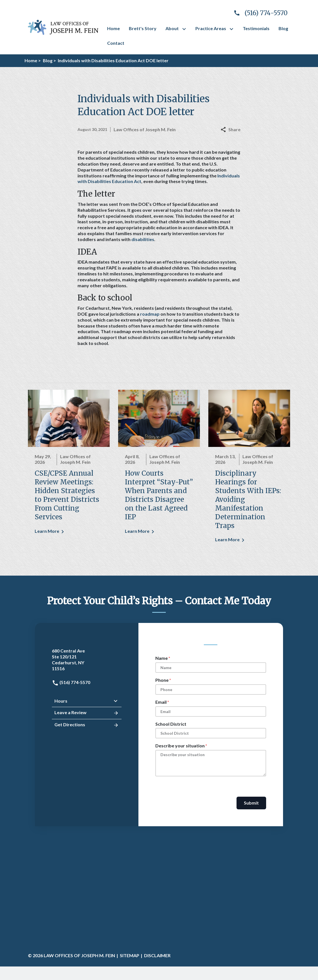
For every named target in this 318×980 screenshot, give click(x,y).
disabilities (143, 239)
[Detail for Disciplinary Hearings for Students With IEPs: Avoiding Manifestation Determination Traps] (249, 470)
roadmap (150, 314)
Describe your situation (180, 746)
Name (162, 658)
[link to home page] (63, 27)
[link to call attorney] (258, 13)
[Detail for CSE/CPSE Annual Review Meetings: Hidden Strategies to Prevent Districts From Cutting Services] (69, 466)
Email (161, 702)
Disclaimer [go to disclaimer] (157, 955)
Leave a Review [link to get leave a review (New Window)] (87, 713)
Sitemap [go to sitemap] (130, 955)
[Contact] (116, 43)
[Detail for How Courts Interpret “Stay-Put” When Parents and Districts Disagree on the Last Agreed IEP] (159, 466)
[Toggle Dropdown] (185, 29)
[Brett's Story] (143, 29)
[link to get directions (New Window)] (87, 660)
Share (231, 129)
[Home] (113, 29)
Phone (162, 680)
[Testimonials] (256, 29)
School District (171, 724)
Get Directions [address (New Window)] (87, 725)
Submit (251, 803)
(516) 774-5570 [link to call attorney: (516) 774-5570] (71, 682)
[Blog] (283, 29)
